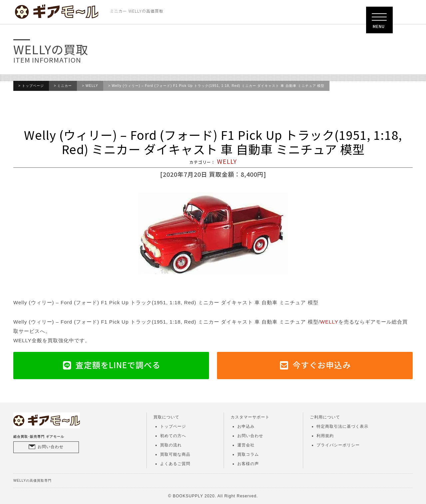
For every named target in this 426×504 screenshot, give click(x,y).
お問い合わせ (51, 447)
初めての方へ (173, 436)
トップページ (33, 86)
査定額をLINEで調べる (118, 365)
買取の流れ (171, 445)
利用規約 (325, 436)
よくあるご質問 (175, 464)
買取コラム (248, 454)
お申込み (246, 426)
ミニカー (65, 86)
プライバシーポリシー (338, 445)
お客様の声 (248, 464)
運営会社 (246, 445)
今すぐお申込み (322, 365)
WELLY (92, 86)
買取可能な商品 (175, 454)
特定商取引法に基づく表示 (342, 426)
